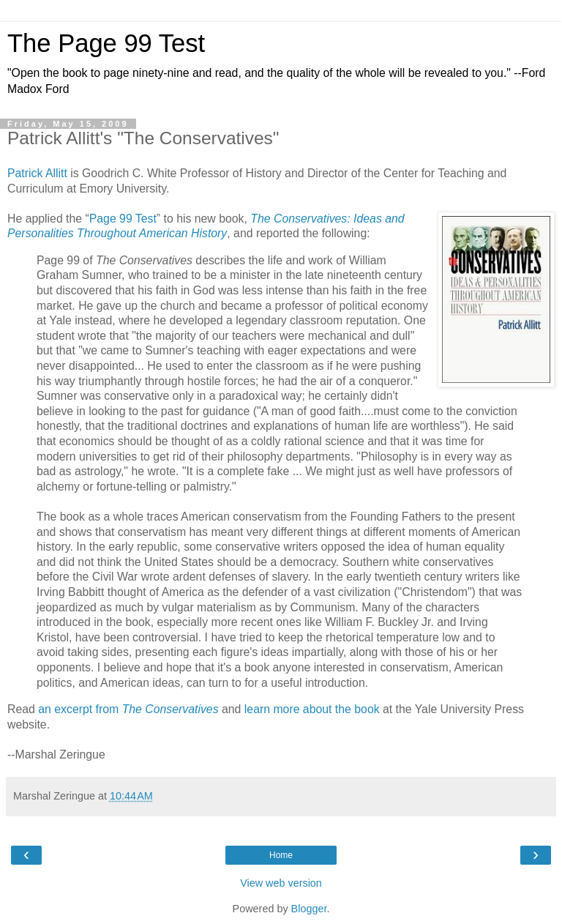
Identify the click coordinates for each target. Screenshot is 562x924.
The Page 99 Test (106, 43)
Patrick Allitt (37, 173)
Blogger (309, 909)
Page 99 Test (123, 219)
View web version (281, 883)
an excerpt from (128, 709)
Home (281, 855)
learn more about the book (312, 709)
